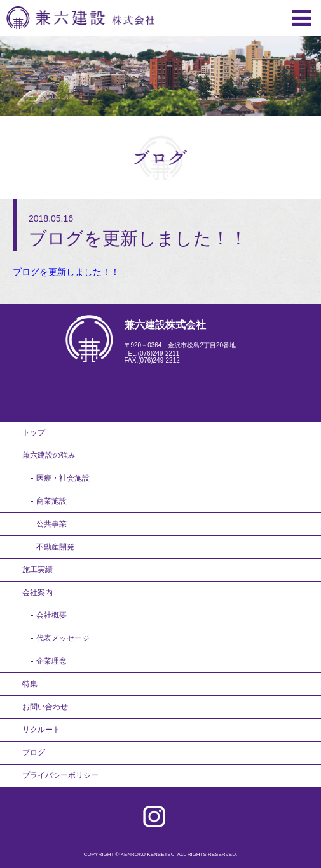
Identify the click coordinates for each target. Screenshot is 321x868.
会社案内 (38, 592)
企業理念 (51, 661)
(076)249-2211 (159, 353)
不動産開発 (55, 547)
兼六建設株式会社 (80, 18)
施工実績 (38, 570)
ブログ (34, 752)
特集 (30, 684)
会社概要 (51, 615)
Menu (301, 18)
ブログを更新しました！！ (66, 272)
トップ (34, 432)
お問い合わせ (45, 707)
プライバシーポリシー (60, 775)
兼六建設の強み (49, 455)
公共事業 (51, 524)
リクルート (41, 730)
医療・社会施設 (63, 478)
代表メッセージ (63, 638)
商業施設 (51, 501)
